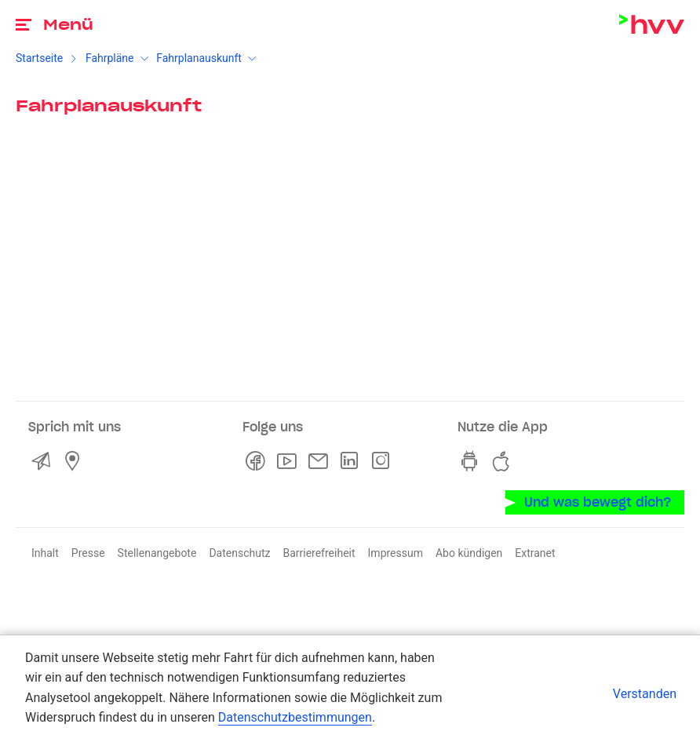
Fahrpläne (110, 58)
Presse (88, 553)
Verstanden (645, 694)
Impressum (396, 553)
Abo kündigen (469, 553)
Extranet (535, 553)
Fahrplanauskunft (199, 58)
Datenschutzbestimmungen (295, 717)
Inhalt (45, 553)
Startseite (39, 58)
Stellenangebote (157, 553)
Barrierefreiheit (319, 553)
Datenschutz (239, 553)
